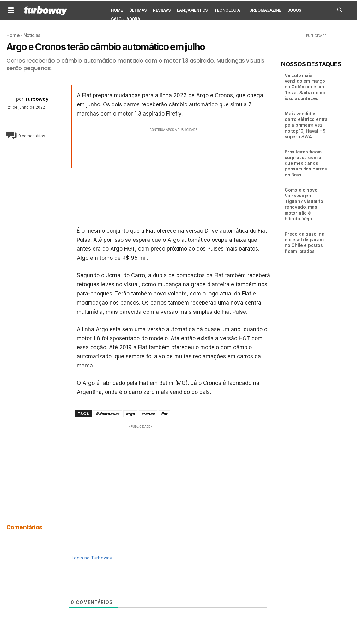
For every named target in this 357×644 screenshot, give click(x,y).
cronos (148, 414)
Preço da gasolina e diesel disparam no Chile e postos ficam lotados (305, 242)
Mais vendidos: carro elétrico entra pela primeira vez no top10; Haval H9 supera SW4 (306, 125)
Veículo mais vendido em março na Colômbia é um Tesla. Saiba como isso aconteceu (305, 87)
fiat (164, 414)
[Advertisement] (174, 177)
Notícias (32, 35)
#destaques (107, 414)
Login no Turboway (91, 558)
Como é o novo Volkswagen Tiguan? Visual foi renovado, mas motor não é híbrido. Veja (304, 204)
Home (13, 35)
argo (130, 414)
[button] (339, 9)
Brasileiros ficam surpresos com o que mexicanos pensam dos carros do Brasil (306, 163)
